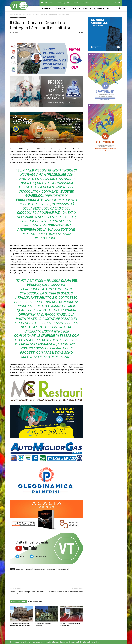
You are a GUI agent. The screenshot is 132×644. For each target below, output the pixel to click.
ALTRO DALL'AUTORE (35, 601)
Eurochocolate (51, 569)
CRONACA (45, 8)
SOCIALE (87, 8)
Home (12, 14)
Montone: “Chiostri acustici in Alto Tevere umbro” (66, 592)
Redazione (94, 3)
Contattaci (86, 3)
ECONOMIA (99, 8)
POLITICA (76, 8)
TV (108, 8)
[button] (120, 9)
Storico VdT (77, 3)
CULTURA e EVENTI (61, 8)
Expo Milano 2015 (63, 569)
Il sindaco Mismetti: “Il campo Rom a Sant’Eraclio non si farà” (27, 593)
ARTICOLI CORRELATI (18, 601)
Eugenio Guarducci (39, 569)
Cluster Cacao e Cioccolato (24, 569)
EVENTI (31, 14)
